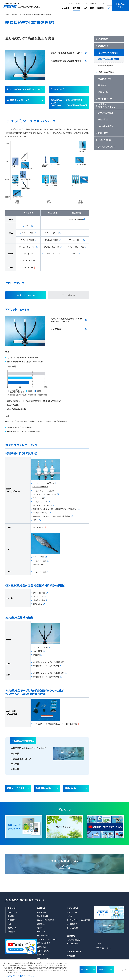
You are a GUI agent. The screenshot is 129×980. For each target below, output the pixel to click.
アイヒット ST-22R (52, 233)
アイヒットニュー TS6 (27, 247)
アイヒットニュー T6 (52, 247)
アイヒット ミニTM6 (40, 502)
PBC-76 (36, 520)
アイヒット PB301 (52, 240)
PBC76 (76, 254)
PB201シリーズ (38, 564)
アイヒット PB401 (76, 240)
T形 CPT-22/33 (39, 596)
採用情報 (93, 3)
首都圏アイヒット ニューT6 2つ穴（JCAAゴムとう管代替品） (55, 509)
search (109, 8)
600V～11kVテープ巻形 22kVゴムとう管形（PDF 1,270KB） (55, 724)
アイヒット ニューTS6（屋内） (43, 483)
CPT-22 (27, 226)
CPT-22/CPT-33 (39, 593)
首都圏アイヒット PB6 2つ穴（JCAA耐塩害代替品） (52, 516)
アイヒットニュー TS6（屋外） (43, 491)
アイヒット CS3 (27, 267)
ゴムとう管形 (37, 651)
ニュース (102, 3)
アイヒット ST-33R (76, 219)
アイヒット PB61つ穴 (40, 513)
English (109, 3)
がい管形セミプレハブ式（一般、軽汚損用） (48, 662)
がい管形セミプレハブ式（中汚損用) (46, 677)
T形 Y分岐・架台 (39, 600)
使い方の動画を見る (40, 486)
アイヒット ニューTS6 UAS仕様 (44, 494)
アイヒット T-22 (27, 233)
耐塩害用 (36, 655)
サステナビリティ (82, 3)
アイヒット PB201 (27, 240)
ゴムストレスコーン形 (41, 647)
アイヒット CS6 (27, 254)
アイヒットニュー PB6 (76, 247)
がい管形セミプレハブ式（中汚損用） (46, 666)
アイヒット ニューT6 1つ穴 (43, 505)
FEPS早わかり (68, 3)
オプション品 (37, 604)
